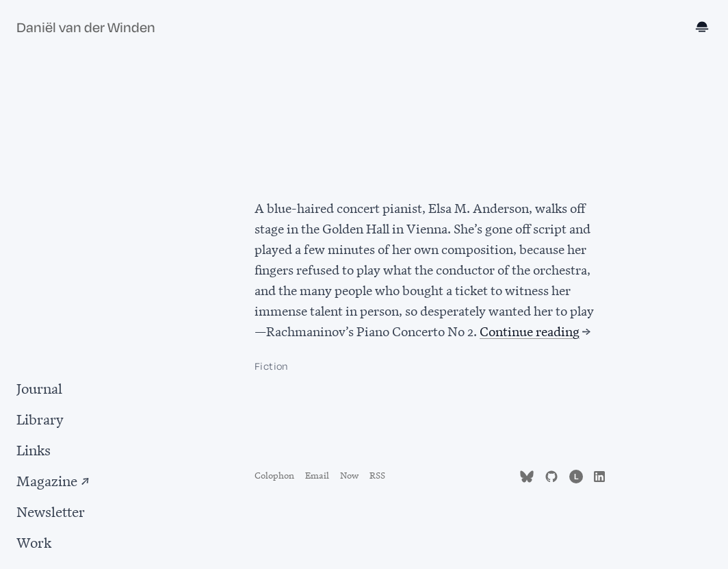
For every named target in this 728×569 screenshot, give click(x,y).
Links (34, 449)
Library (40, 418)
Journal (39, 387)
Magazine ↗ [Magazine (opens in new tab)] (53, 480)
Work (34, 541)
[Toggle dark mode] (703, 28)
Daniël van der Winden (86, 28)
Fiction (271, 367)
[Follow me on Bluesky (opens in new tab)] (527, 474)
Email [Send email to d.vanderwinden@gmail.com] (317, 474)
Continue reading (530, 330)
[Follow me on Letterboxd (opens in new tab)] (576, 474)
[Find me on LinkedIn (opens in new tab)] (599, 474)
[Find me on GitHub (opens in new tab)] (551, 474)
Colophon (274, 474)
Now (349, 474)
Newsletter (51, 510)
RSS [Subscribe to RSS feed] (377, 474)
